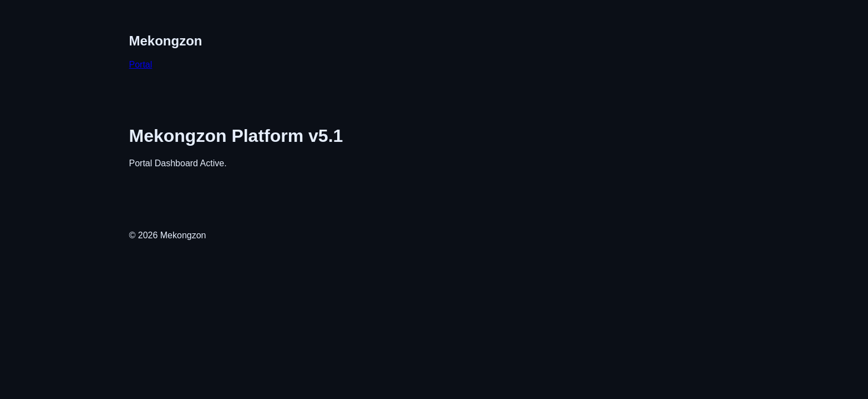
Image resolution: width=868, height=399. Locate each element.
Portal (141, 65)
